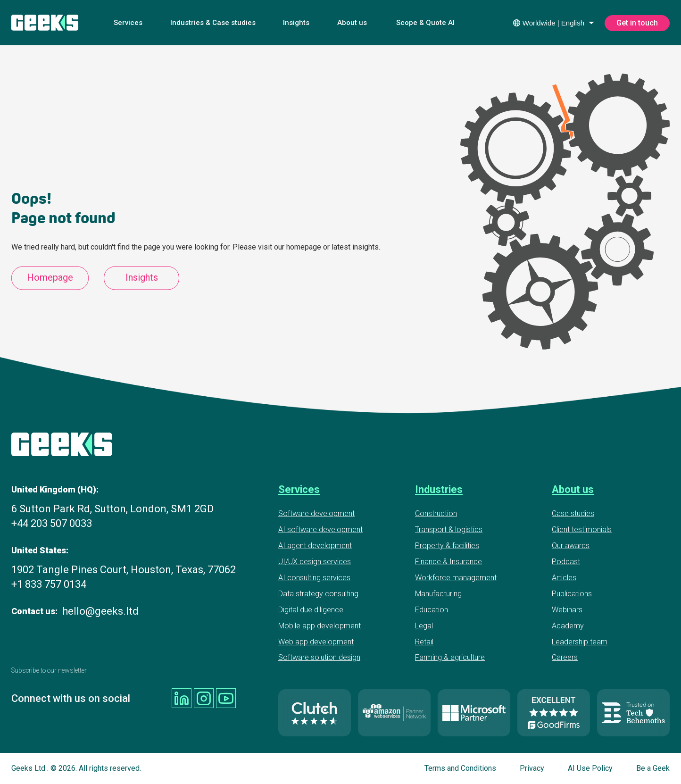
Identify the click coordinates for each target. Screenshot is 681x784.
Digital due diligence (311, 610)
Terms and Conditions (460, 768)
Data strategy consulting (318, 594)
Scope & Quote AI (425, 23)
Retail (424, 642)
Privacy (532, 768)
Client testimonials (582, 530)
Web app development (316, 642)
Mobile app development (320, 626)
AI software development (320, 530)
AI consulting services (314, 578)
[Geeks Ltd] (45, 23)
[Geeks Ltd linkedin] (182, 698)
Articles (564, 578)
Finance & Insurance (448, 562)
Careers (565, 657)
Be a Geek (653, 768)
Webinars (567, 610)
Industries (439, 489)
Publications (572, 594)
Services (128, 23)
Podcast (566, 562)
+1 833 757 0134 (49, 584)
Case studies (573, 513)
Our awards (571, 546)
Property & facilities (447, 546)
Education (432, 610)
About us (352, 23)
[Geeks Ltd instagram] (204, 698)
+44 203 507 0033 (52, 523)
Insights (296, 23)
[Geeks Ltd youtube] (226, 698)
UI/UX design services (315, 562)
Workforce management (456, 578)
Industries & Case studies (213, 23)
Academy (568, 626)
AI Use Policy (590, 768)
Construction (436, 513)
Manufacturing (438, 594)
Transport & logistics (449, 530)
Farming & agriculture (450, 657)
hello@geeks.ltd (100, 611)
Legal (424, 626)
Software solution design (319, 657)
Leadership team (580, 642)
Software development (316, 513)
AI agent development (315, 546)
